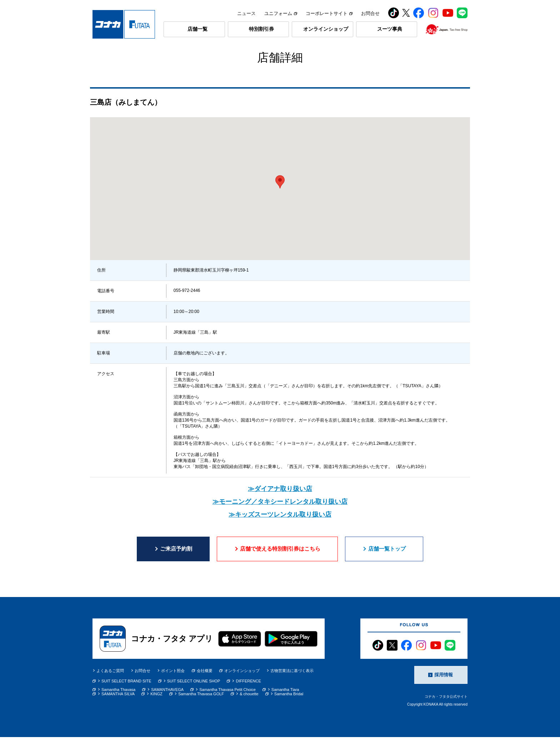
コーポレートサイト (329, 13)
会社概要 (202, 690)
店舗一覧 (197, 29)
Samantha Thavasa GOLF (201, 713)
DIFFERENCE (248, 700)
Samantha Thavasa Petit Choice (227, 708)
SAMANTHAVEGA (167, 708)
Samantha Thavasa (118, 708)
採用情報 (444, 694)
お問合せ (370, 13)
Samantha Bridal (289, 713)
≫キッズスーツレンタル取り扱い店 (280, 533)
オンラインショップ (326, 29)
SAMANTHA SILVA (118, 713)
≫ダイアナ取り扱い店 (280, 508)
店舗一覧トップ (387, 568)
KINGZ (156, 713)
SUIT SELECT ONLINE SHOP (194, 700)
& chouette (249, 713)
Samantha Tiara (285, 708)
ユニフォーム (281, 13)
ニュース (246, 13)
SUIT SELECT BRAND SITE (126, 700)
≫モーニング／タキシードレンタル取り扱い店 (280, 521)
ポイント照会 (173, 690)
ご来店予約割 (176, 568)
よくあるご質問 (110, 690)
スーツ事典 (390, 29)
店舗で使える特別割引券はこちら (280, 568)
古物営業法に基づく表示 (292, 690)
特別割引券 (261, 29)
